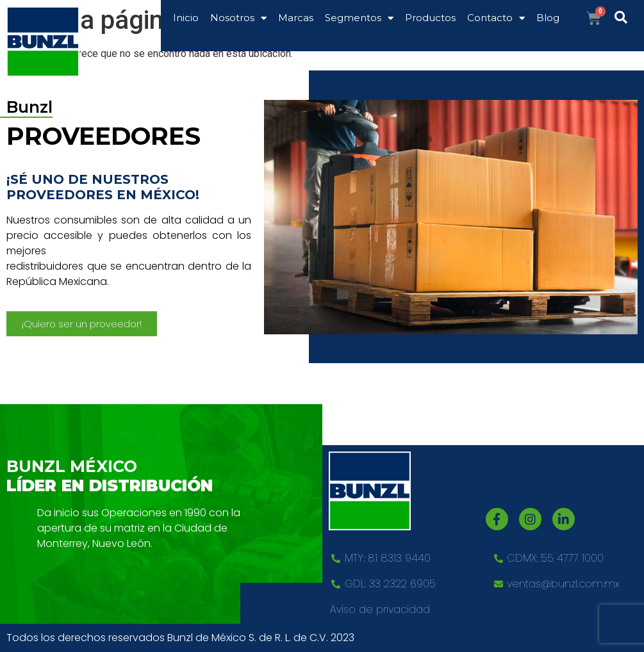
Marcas (296, 18)
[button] (82, 324)
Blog (548, 18)
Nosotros (238, 18)
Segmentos (359, 18)
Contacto (496, 18)
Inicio (186, 18)
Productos (430, 18)
